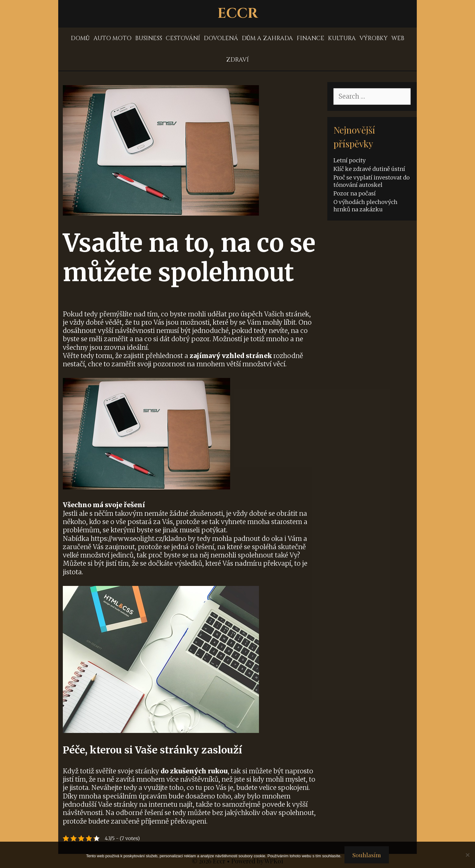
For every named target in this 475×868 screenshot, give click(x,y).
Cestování (183, 38)
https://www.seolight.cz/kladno (139, 539)
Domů (80, 38)
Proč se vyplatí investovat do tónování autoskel (372, 181)
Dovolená (221, 38)
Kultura (342, 38)
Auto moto (112, 38)
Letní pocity (350, 160)
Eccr (238, 14)
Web (398, 38)
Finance (310, 38)
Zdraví (237, 60)
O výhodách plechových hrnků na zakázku (365, 206)
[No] (467, 855)
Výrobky (374, 38)
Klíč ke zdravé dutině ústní (369, 169)
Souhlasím (367, 855)
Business (149, 38)
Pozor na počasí (355, 193)
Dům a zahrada (268, 38)
